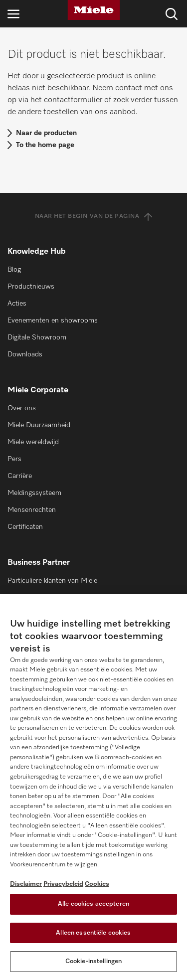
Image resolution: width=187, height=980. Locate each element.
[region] (93, 787)
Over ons (22, 408)
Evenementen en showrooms (53, 321)
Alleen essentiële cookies (93, 933)
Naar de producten (46, 133)
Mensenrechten (32, 510)
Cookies (97, 884)
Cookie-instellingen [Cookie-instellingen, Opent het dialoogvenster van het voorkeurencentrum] (93, 961)
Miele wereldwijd (33, 442)
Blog (14, 270)
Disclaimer (26, 884)
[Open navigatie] (13, 14)
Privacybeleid (63, 884)
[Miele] (94, 10)
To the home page (45, 145)
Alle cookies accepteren (93, 904)
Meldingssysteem (34, 493)
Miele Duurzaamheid (39, 425)
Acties (17, 304)
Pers (14, 459)
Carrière (20, 476)
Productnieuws (31, 287)
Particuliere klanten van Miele (52, 581)
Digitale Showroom (37, 337)
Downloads (25, 354)
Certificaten (25, 527)
